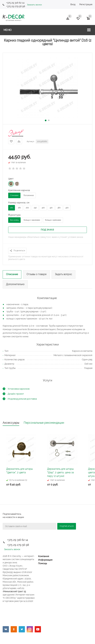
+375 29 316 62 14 (15, 3)
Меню (8, 30)
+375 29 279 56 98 (16, 6)
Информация (45, 560)
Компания (43, 556)
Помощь (43, 563)
